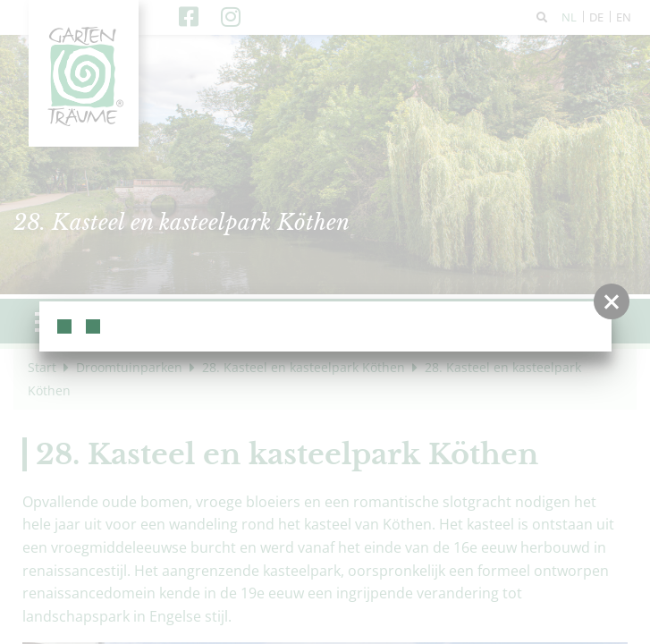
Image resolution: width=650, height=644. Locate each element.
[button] (612, 301)
